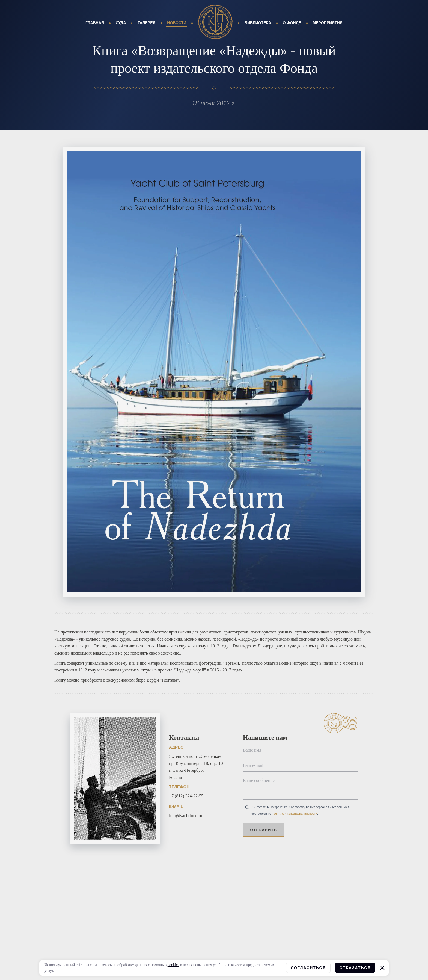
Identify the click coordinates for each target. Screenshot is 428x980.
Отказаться (355, 968)
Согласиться (308, 968)
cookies (173, 965)
